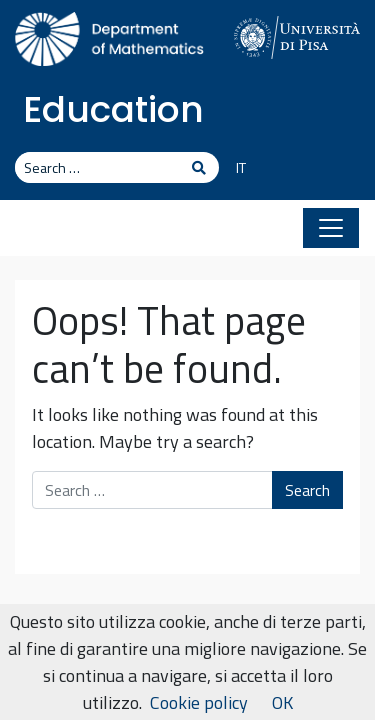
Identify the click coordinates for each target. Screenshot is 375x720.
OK (282, 702)
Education (113, 109)
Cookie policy (199, 702)
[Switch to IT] (234, 169)
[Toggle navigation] (331, 228)
